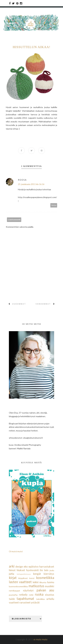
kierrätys (49, 574)
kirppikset (23, 578)
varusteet (25, 602)
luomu (51, 582)
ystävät (35, 602)
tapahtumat (25, 599)
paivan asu (45, 590)
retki (31, 595)
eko (26, 567)
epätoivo (34, 567)
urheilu (50, 599)
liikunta (43, 582)
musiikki (50, 586)
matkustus (36, 586)
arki (12, 566)
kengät (37, 574)
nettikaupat (14, 591)
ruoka (39, 594)
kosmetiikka (45, 578)
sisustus (50, 595)
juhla (12, 574)
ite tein (44, 570)
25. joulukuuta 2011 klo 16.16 (31, 184)
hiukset (21, 570)
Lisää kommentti (14, 220)
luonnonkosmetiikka (18, 586)
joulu (52, 570)
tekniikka (40, 599)
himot (12, 570)
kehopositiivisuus (24, 574)
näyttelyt (28, 590)
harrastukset (47, 567)
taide (12, 599)
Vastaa (54, 205)
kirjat (13, 578)
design (19, 567)
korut (32, 578)
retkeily (23, 595)
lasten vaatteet (20, 582)
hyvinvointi (32, 570)
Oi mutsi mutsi (16, 551)
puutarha (13, 595)
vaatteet (14, 602)
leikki (36, 582)
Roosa (22, 180)
